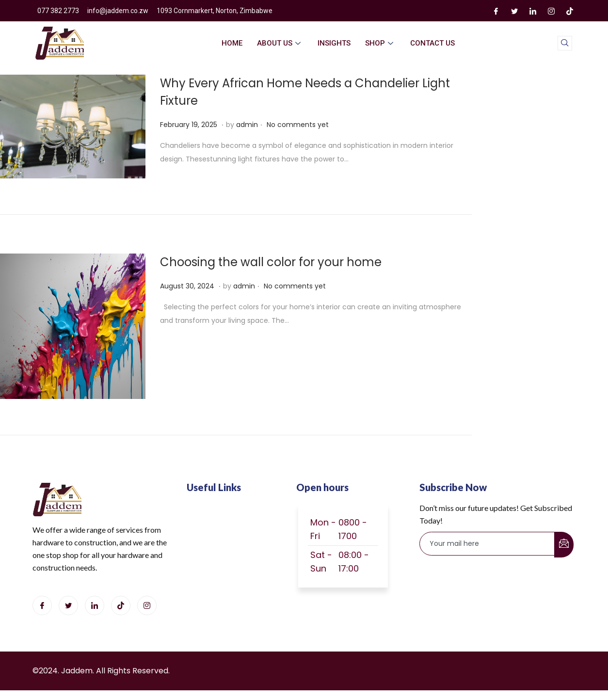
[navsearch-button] (565, 43)
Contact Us (432, 43)
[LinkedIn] (533, 11)
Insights (334, 43)
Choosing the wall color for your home (271, 262)
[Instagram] (551, 11)
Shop (380, 43)
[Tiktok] (121, 605)
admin (247, 125)
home (232, 43)
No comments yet (298, 125)
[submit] (564, 545)
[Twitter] (514, 11)
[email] (487, 544)
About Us (280, 43)
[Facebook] (496, 11)
